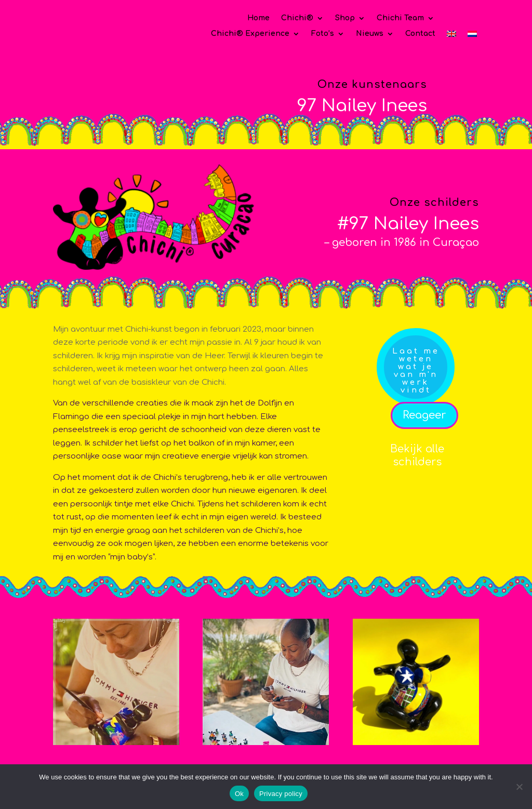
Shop (345, 18)
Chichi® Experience (250, 34)
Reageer (424, 415)
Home (258, 18)
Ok (239, 794)
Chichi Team (400, 18)
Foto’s (323, 34)
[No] (519, 787)
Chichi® (297, 18)
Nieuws (370, 34)
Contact (420, 34)
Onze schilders (434, 203)
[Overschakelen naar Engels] (451, 36)
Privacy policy (281, 794)
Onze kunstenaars (372, 84)
